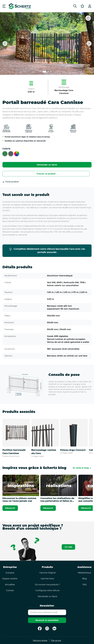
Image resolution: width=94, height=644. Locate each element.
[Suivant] (89, 43)
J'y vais (68, 547)
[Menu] (4, 6)
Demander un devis (47, 165)
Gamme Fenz (47, 579)
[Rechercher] (75, 6)
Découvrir (10, 508)
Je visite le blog (81, 468)
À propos (10, 573)
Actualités (10, 585)
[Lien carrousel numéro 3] (51, 72)
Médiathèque (85, 573)
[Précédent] (5, 43)
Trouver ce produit (46, 174)
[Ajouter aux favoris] (88, 18)
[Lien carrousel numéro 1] (44, 72)
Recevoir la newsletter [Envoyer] (47, 620)
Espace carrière (10, 579)
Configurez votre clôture (47, 590)
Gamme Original (47, 573)
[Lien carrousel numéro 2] (48, 72)
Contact (10, 590)
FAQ (85, 585)
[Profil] (90, 6)
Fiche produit (11, 182)
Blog (85, 579)
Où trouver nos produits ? (47, 585)
